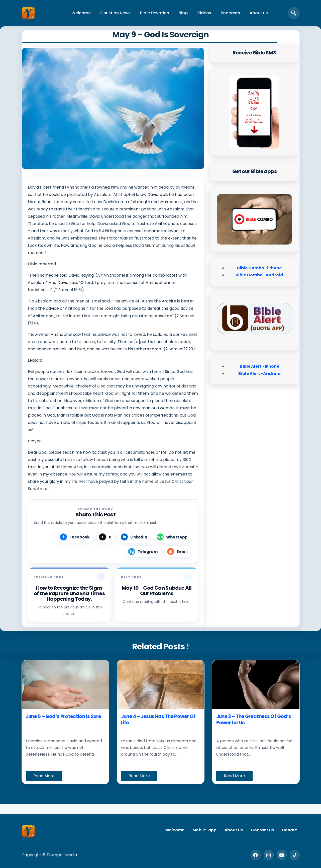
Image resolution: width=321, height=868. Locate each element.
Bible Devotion (155, 13)
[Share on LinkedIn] (135, 537)
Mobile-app (204, 830)
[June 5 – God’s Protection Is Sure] (65, 685)
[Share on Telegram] (144, 551)
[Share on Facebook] (75, 537)
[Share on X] (106, 537)
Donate (290, 830)
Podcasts (230, 13)
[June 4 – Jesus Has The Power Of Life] (161, 685)
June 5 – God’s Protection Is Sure (63, 716)
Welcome (81, 13)
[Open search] (294, 13)
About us (259, 13)
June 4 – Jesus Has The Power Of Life (158, 720)
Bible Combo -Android (259, 275)
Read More (44, 776)
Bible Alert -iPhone (259, 366)
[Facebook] (256, 855)
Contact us (262, 830)
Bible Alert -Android (259, 374)
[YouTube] (282, 855)
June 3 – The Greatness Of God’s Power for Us (254, 720)
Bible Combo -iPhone (259, 268)
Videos (204, 13)
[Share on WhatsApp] (173, 537)
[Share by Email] (178, 551)
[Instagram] (269, 855)
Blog (183, 13)
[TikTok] (295, 855)
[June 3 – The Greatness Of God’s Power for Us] (256, 685)
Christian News (115, 13)
